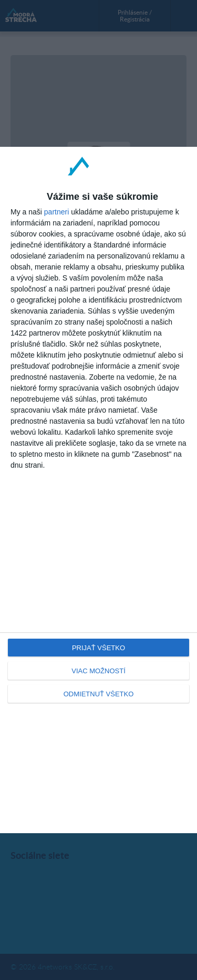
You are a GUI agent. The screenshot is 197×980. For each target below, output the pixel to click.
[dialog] (98, 490)
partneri (56, 212)
